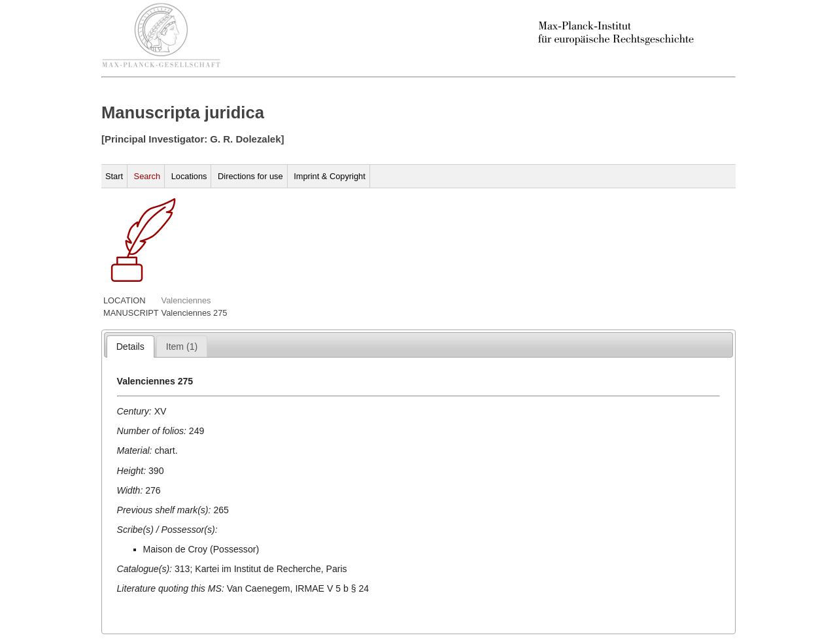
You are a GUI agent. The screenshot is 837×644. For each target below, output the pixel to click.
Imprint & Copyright (330, 176)
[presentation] (130, 347)
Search (147, 176)
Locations (189, 176)
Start (114, 176)
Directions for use (250, 176)
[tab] (130, 347)
